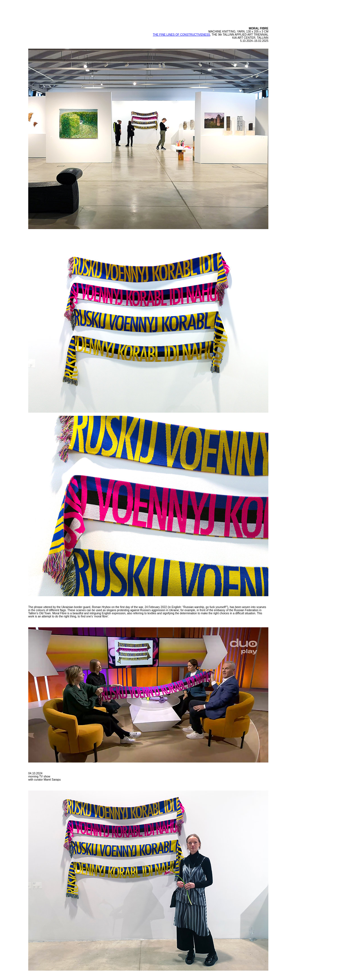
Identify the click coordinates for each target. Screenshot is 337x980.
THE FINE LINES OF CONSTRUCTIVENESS (181, 35)
